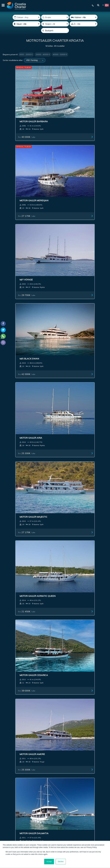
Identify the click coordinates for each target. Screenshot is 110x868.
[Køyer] (27, 24)
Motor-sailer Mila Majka (87, 445)
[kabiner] (83, 17)
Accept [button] (49, 862)
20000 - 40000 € (43, 54)
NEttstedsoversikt (55, 758)
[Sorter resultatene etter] (35, 60)
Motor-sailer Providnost (13, 598)
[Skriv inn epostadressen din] (67, 789)
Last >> (74, 687)
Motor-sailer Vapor (17, 343)
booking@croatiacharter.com (15, 820)
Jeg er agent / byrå (66, 796)
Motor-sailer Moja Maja (91, 343)
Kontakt (101, 752)
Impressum (71, 752)
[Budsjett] (55, 30)
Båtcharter (11, 752)
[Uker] (55, 17)
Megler (24, 752)
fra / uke (14, 107)
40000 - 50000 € (60, 54)
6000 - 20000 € (26, 54)
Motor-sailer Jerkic (52, 444)
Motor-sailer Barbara (19, 91)
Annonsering (54, 752)
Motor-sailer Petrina (54, 496)
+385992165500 (13, 808)
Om (83, 752)
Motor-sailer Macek (53, 343)
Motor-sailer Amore (89, 189)
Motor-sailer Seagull (18, 545)
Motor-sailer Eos (87, 241)
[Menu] (3, 6)
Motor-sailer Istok (16, 392)
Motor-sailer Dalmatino (48, 651)
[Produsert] (83, 24)
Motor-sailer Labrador (55, 545)
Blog (91, 752)
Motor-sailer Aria (51, 140)
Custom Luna (13, 290)
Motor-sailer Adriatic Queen (18, 191)
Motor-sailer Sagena (53, 392)
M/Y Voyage (82, 91)
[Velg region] (55, 24)
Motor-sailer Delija (17, 444)
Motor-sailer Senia (16, 496)
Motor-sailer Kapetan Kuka (90, 393)
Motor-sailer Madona (90, 597)
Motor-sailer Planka (18, 649)
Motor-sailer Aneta (53, 597)
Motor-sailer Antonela (55, 290)
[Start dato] (27, 17)
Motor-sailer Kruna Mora (88, 546)
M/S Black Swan (14, 140)
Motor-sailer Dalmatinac (84, 651)
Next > (65, 687)
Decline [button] (61, 862)
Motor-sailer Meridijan (54, 91)
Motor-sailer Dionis (52, 241)
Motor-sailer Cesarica (54, 189)
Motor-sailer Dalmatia (19, 241)
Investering (38, 752)
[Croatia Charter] (17, 6)
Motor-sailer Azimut (89, 290)
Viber (4, 815)
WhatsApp (7, 812)
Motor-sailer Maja (87, 496)
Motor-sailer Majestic (90, 140)
